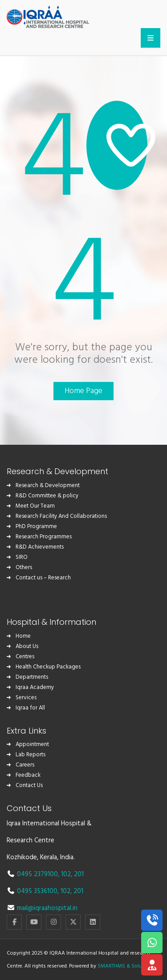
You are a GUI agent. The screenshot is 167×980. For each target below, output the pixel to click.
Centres (25, 657)
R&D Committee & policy (47, 496)
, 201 (77, 874)
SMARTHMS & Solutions (126, 966)
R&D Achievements (40, 547)
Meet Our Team (35, 506)
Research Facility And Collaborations (61, 516)
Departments (32, 677)
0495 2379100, (39, 874)
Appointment (32, 744)
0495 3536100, (39, 891)
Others (24, 568)
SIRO (22, 557)
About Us (27, 646)
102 (66, 874)
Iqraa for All (30, 708)
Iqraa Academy (35, 687)
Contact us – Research (43, 578)
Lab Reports (31, 755)
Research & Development (48, 486)
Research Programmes (44, 537)
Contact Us (29, 785)
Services (26, 698)
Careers (25, 765)
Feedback (28, 775)
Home (23, 636)
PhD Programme (36, 527)
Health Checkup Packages (48, 667)
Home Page (83, 391)
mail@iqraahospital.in (47, 908)
